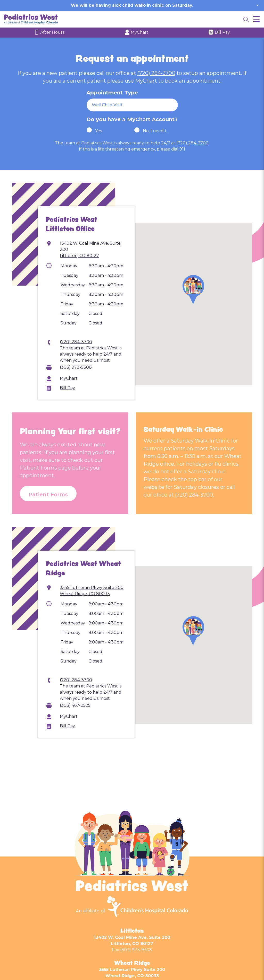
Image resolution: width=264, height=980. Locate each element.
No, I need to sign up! (157, 131)
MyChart (137, 33)
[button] (193, 290)
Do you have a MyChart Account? (132, 119)
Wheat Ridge (132, 963)
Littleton (132, 931)
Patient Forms (48, 495)
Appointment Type (112, 93)
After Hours (49, 33)
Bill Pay (219, 33)
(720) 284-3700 (156, 73)
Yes (98, 131)
